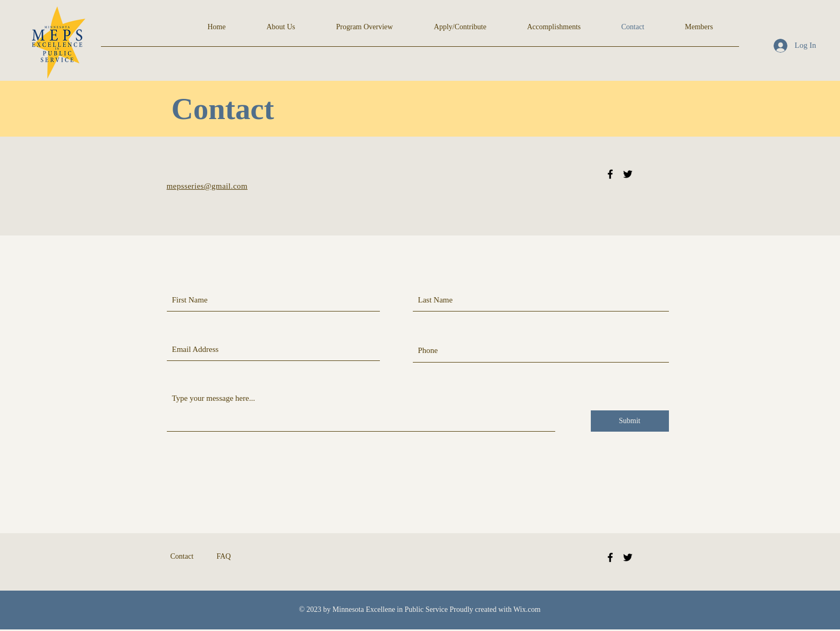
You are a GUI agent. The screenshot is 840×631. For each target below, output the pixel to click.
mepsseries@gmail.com (207, 186)
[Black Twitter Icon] (628, 174)
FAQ (224, 556)
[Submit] (630, 421)
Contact (182, 556)
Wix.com (527, 609)
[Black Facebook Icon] (610, 174)
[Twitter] (628, 557)
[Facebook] (610, 557)
